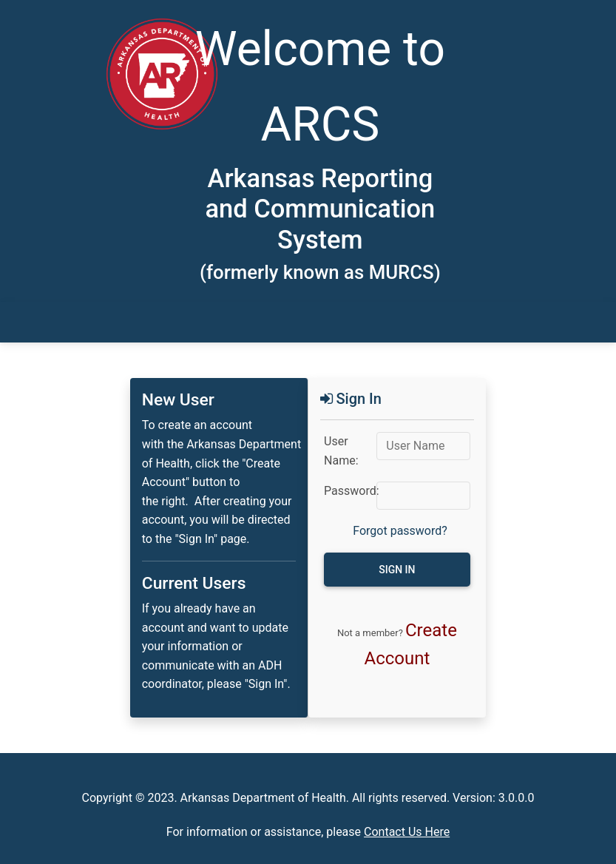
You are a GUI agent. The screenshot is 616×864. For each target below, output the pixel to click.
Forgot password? (400, 531)
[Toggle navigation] (71, 323)
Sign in (397, 570)
